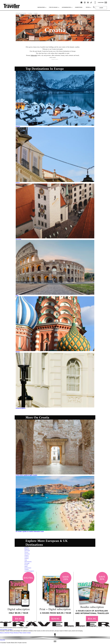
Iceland (27, 557)
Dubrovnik (34, 56)
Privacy (12, 633)
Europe (30, 13)
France (18, 183)
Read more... (55, 59)
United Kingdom (21, 408)
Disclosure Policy (18, 633)
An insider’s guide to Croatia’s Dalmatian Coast (30, 531)
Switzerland (28, 568)
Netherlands (28, 562)
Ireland (26, 559)
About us (2, 633)
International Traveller (21, 13)
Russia (18, 352)
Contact (29, 633)
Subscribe (102, 2)
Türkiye (27, 569)
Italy (17, 295)
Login (101, 8)
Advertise (7, 633)
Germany (18, 239)
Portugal (27, 563)
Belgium (27, 549)
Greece (26, 555)
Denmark (27, 551)
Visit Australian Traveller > (6, 630)
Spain (26, 566)
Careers (25, 633)
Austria (18, 126)
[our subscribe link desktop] (55, 597)
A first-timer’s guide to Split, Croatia (26, 475)
